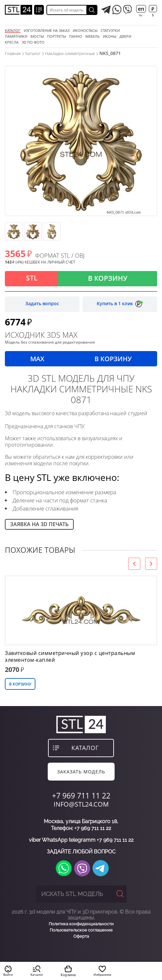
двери (125, 36)
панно (76, 36)
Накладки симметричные (70, 53)
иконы (110, 36)
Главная (13, 53)
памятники (16, 36)
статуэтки (110, 31)
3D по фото (33, 42)
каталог (85, 748)
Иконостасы (85, 31)
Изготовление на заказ (47, 31)
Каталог (13, 31)
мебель (93, 36)
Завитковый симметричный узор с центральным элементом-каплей (70, 657)
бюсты (37, 36)
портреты (56, 36)
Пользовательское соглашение (81, 930)
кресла (12, 42)
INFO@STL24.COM (81, 804)
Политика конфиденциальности (81, 924)
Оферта (81, 936)
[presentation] (134, 564)
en (141, 9)
